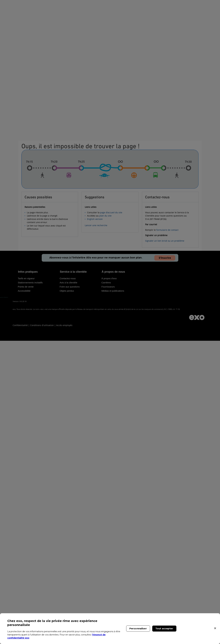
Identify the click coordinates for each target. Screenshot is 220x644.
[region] (110, 629)
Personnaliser (138, 628)
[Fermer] (215, 628)
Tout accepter (164, 628)
